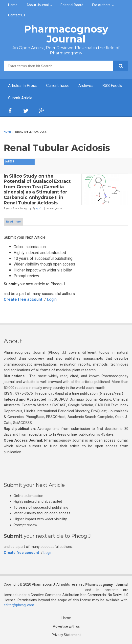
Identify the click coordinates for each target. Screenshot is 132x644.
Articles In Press (23, 86)
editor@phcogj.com (19, 605)
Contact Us (17, 15)
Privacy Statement (66, 635)
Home (13, 5)
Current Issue (58, 86)
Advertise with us (66, 626)
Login (52, 299)
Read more (13, 222)
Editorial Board (72, 5)
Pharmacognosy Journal (66, 34)
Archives (86, 86)
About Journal (38, 5)
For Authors (101, 5)
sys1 (39, 208)
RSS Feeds (112, 86)
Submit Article (20, 98)
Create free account (23, 299)
